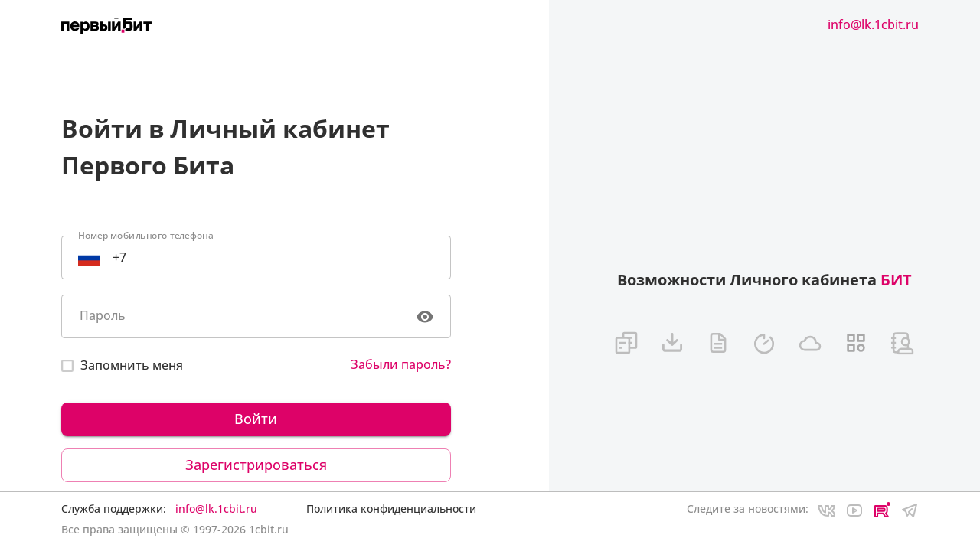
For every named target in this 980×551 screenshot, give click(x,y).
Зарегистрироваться (256, 465)
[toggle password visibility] (425, 317)
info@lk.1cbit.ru (873, 24)
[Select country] (89, 258)
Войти (256, 419)
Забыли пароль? (401, 364)
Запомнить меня (132, 365)
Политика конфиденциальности (391, 509)
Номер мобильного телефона (146, 235)
